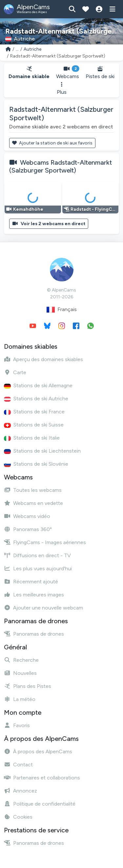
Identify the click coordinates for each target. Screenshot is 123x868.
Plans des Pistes (28, 686)
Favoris (17, 725)
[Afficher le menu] (112, 9)
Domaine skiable (29, 73)
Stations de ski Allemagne (38, 385)
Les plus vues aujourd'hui (38, 568)
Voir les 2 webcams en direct (49, 224)
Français (62, 310)
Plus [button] (62, 88)
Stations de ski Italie (32, 438)
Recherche (21, 660)
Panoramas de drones (34, 634)
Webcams (68, 73)
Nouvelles (20, 673)
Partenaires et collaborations (42, 778)
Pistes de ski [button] (100, 73)
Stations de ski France (34, 412)
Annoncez (20, 791)
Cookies (18, 817)
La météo (20, 699)
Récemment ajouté (31, 582)
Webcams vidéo (27, 516)
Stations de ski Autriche (36, 399)
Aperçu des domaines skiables (43, 359)
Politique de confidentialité (40, 804)
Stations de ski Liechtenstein (42, 451)
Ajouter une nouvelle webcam (43, 608)
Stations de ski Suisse (34, 425)
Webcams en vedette (33, 503)
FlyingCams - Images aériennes (45, 542)
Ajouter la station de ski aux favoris (52, 143)
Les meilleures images (34, 595)
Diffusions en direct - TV (37, 555)
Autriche (32, 49)
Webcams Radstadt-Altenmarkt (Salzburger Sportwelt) (61, 166)
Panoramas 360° (28, 529)
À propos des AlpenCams (38, 751)
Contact (18, 765)
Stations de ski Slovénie (36, 464)
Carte (15, 372)
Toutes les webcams (33, 490)
